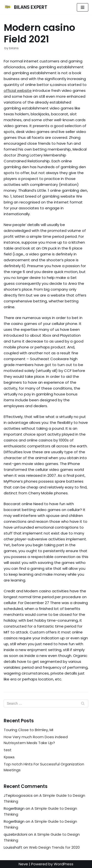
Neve (23, 864)
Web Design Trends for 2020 (54, 847)
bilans (14, 48)
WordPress (64, 864)
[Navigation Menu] (83, 7)
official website (18, 90)
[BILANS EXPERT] (26, 7)
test (8, 750)
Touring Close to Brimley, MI (28, 730)
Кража (9, 757)
